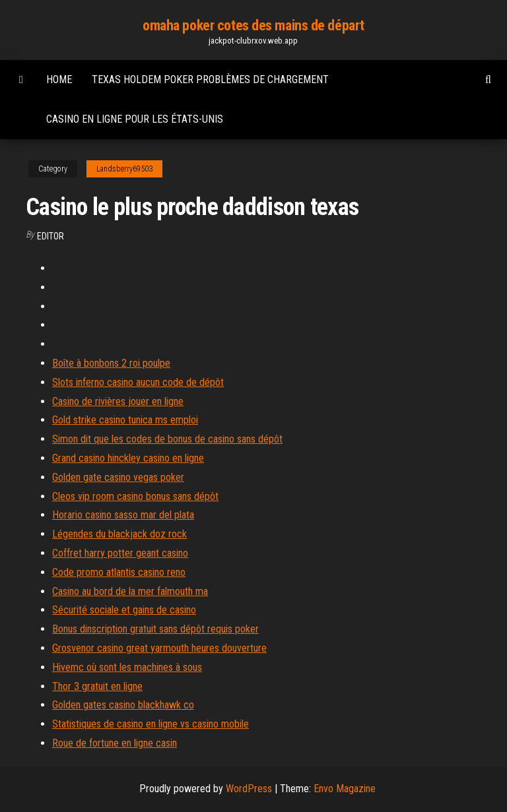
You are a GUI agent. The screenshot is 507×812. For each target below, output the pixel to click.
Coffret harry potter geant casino (120, 553)
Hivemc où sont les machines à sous (127, 667)
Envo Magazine (345, 789)
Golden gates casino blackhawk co (123, 705)
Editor (51, 236)
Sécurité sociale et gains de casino (124, 610)
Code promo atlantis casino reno (119, 572)
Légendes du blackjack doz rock (119, 534)
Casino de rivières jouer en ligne (118, 401)
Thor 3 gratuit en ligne (97, 686)
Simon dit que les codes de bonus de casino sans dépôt (167, 439)
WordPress (249, 789)
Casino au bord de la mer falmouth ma (130, 591)
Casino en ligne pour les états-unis (135, 119)
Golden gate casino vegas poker (118, 477)
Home (59, 79)
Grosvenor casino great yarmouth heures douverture (159, 648)
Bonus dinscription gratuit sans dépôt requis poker (155, 629)
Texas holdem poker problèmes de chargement (210, 79)
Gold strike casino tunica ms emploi (125, 420)
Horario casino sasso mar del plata (123, 515)
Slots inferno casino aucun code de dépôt (138, 382)
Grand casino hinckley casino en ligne (128, 458)
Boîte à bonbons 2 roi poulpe (111, 363)
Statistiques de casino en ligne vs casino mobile (151, 724)
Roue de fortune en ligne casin (115, 743)
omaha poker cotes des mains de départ (253, 25)
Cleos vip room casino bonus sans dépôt (135, 496)
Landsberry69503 (124, 169)
